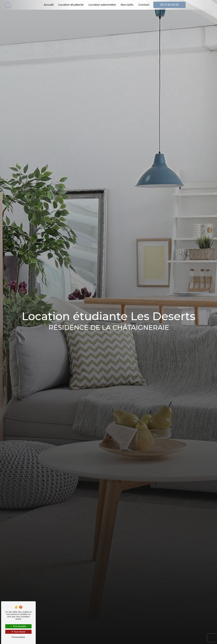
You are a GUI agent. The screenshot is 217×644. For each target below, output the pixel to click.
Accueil (49, 5)
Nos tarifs (127, 5)
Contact (144, 5)
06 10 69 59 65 (169, 5)
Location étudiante (71, 5)
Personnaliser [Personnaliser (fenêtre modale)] (18, 637)
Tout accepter (18, 626)
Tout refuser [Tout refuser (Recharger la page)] (18, 632)
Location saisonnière (102, 5)
